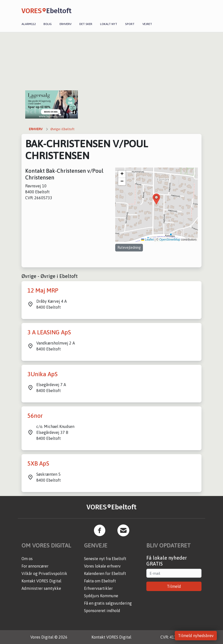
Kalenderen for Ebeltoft (105, 573)
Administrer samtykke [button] (41, 588)
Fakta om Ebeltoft (100, 581)
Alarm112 (29, 24)
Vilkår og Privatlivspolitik (44, 573)
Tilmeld (174, 586)
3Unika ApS (43, 374)
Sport (130, 24)
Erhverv (66, 24)
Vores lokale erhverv (102, 566)
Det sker (86, 24)
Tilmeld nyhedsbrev (196, 636)
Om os (27, 559)
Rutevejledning (129, 248)
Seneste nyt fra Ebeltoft (105, 559)
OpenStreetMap (170, 240)
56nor (35, 416)
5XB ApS (38, 463)
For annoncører (35, 566)
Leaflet (147, 240)
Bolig (48, 24)
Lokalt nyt (109, 24)
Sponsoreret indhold (102, 611)
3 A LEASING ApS (49, 332)
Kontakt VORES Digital (41, 581)
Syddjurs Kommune (101, 596)
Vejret (147, 24)
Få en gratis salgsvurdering (108, 603)
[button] (156, 199)
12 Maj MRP (43, 290)
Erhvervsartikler (98, 588)
